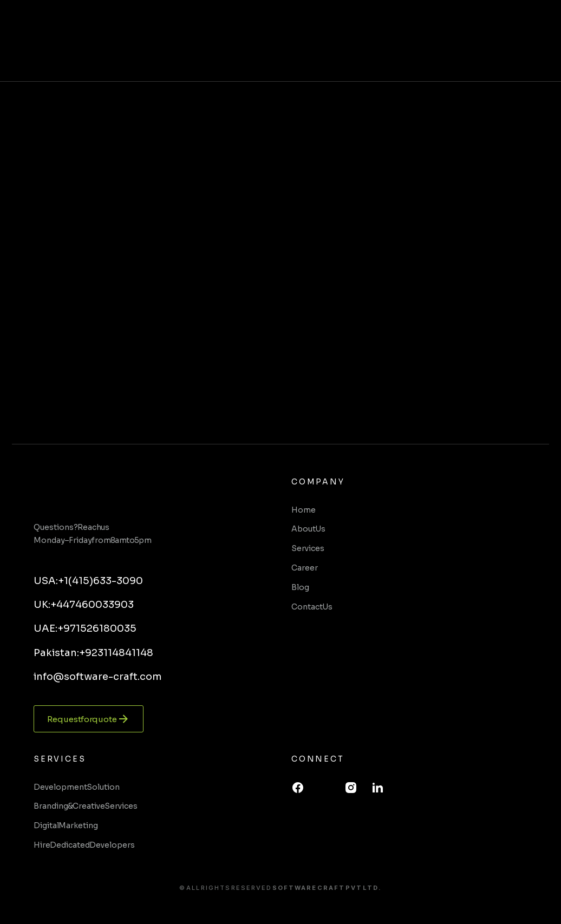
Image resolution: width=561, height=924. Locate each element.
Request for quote (89, 719)
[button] (542, 41)
